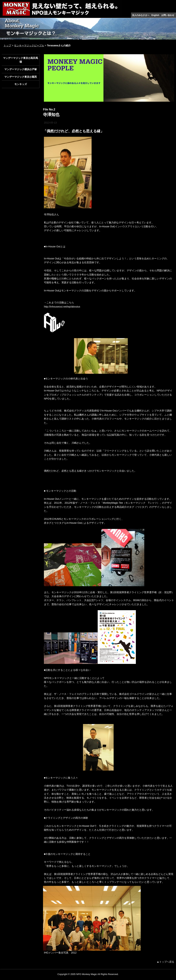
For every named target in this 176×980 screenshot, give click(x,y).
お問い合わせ (168, 15)
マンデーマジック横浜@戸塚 (21, 69)
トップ (7, 45)
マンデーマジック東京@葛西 (21, 77)
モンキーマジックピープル (29, 45)
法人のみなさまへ (141, 15)
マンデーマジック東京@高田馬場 (21, 60)
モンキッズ (21, 84)
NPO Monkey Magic (87, 974)
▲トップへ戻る (165, 962)
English (155, 15)
